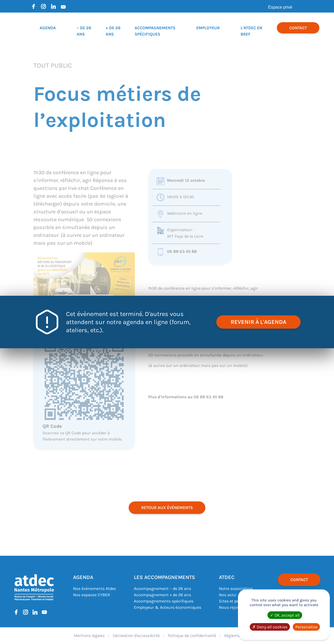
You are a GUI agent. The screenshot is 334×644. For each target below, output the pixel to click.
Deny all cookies (270, 627)
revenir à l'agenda (258, 322)
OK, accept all (285, 615)
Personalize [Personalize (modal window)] (306, 627)
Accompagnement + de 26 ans (162, 595)
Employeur (208, 28)
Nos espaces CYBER (92, 595)
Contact (298, 28)
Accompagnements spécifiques (164, 601)
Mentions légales (89, 636)
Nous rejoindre (233, 607)
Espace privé (280, 7)
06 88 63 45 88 (182, 251)
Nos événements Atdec (95, 589)
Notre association (236, 589)
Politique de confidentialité (192, 636)
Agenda (48, 28)
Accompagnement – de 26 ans (162, 589)
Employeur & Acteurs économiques (168, 607)
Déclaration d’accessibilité (136, 636)
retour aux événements (167, 508)
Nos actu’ (228, 595)
